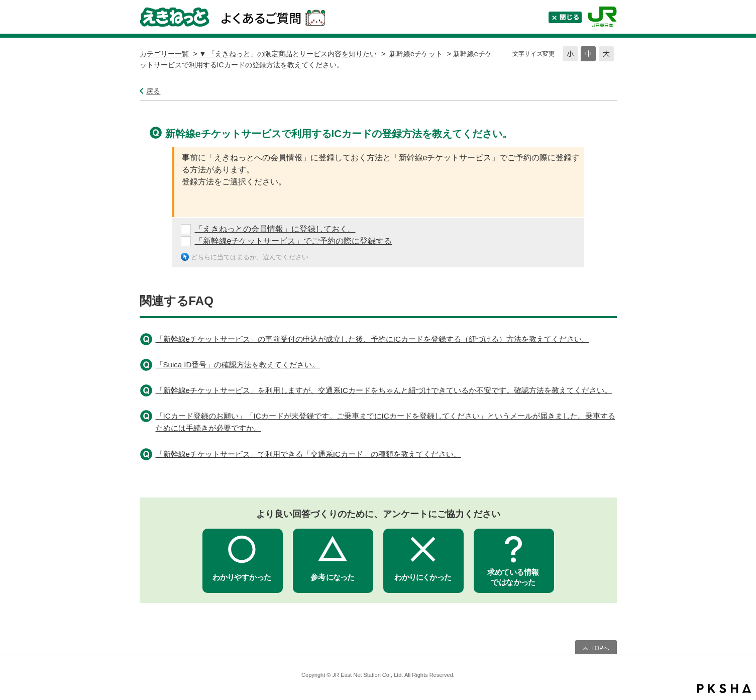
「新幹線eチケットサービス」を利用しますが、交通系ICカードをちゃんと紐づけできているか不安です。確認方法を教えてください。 (384, 390)
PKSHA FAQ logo (724, 688)
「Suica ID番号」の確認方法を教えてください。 (238, 365)
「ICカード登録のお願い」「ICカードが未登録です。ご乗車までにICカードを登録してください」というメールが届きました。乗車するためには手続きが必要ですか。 (386, 422)
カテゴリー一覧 (164, 54)
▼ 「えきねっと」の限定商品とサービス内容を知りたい (288, 54)
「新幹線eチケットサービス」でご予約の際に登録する (294, 241)
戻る (153, 91)
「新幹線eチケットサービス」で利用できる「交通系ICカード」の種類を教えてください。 (308, 454)
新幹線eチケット (415, 54)
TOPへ (600, 648)
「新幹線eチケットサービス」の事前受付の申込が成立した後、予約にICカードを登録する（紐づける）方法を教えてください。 (372, 339)
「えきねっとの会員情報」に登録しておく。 (275, 229)
